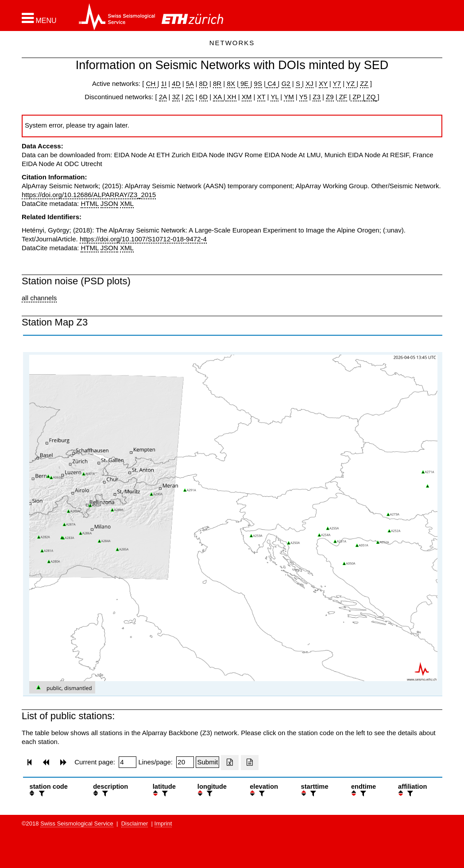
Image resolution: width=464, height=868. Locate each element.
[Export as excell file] (230, 763)
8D (203, 83)
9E (245, 83)
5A (190, 83)
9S (258, 83)
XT (261, 97)
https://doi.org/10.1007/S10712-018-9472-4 (143, 239)
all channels (39, 298)
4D (176, 83)
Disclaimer (135, 823)
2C (189, 97)
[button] (39, 18)
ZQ (370, 97)
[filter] (41, 793)
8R (217, 83)
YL (275, 97)
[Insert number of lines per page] (185, 762)
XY (323, 83)
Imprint (163, 823)
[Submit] (207, 762)
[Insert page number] (128, 762)
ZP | (358, 97)
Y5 (303, 97)
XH (231, 97)
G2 (286, 83)
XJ (309, 83)
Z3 (317, 97)
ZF (342, 97)
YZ (351, 83)
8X (231, 83)
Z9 (330, 97)
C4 (272, 83)
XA (218, 97)
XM (247, 97)
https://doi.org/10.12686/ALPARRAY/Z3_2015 (89, 195)
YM (289, 97)
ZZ (364, 83)
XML (127, 203)
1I (164, 83)
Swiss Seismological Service (77, 823)
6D (203, 97)
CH (152, 83)
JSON (109, 203)
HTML (89, 203)
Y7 (337, 83)
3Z (176, 97)
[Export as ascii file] (250, 763)
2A (163, 97)
